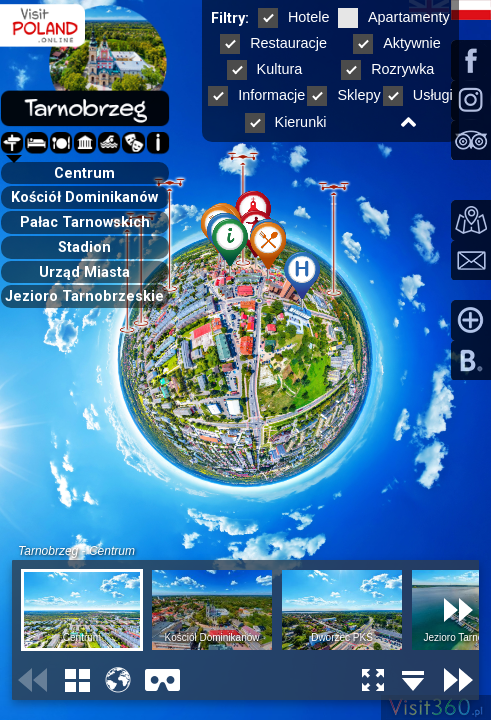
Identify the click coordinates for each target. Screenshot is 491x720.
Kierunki (286, 122)
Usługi (418, 95)
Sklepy (343, 95)
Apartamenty (394, 17)
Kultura (265, 69)
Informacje (256, 95)
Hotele (294, 17)
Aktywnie (397, 43)
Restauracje (273, 43)
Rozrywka (387, 69)
